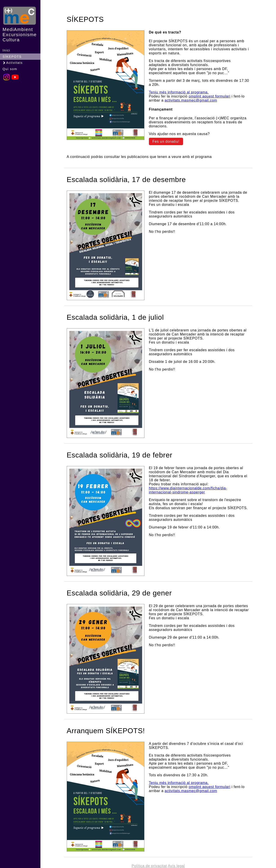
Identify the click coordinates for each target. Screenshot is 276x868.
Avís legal (176, 866)
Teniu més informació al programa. (179, 92)
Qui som (10, 69)
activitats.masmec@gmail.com (191, 100)
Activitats (12, 63)
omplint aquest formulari (210, 96)
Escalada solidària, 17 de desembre (126, 180)
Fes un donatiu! (166, 141)
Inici (7, 50)
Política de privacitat (149, 866)
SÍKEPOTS (12, 57)
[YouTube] (15, 79)
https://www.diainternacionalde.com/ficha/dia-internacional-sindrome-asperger (188, 490)
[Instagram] (7, 79)
